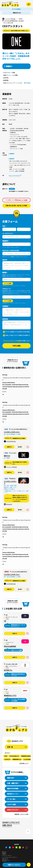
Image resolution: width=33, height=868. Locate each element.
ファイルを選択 (8, 283)
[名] (24, 229)
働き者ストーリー (13, 794)
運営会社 (4, 852)
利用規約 (19, 341)
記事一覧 (10, 747)
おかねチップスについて (11, 822)
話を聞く (20, 447)
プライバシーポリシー (9, 341)
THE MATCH (7, 759)
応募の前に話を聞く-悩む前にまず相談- (17, 206)
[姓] (9, 229)
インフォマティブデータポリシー (10, 857)
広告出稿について (24, 763)
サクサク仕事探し (17, 3)
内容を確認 (17, 346)
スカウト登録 (11, 804)
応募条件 (12, 154)
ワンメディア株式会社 (10, 19)
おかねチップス (17, 728)
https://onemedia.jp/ (14, 175)
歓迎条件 (12, 159)
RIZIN (6, 756)
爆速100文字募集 (13, 788)
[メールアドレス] (16, 237)
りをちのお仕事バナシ (14, 756)
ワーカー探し (11, 799)
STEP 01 (12, 189)
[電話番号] (16, 244)
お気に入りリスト (13, 810)
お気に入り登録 (12, 200)
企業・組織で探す (13, 783)
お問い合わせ (7, 825)
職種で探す (11, 778)
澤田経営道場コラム (17, 759)
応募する (9, 447)
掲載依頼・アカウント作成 (21, 814)
